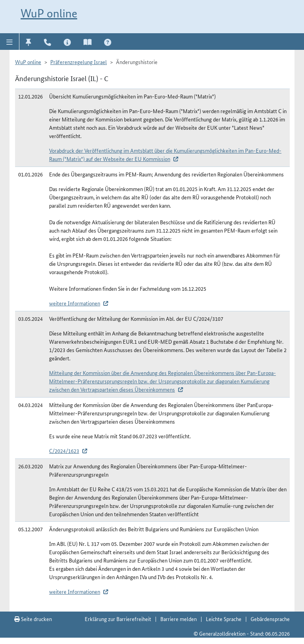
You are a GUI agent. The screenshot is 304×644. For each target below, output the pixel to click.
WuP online (49, 13)
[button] (10, 42)
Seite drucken (33, 619)
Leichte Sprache (224, 619)
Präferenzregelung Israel (79, 62)
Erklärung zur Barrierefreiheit (118, 619)
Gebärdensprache (270, 619)
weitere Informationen (75, 303)
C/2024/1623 (64, 451)
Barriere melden (179, 619)
